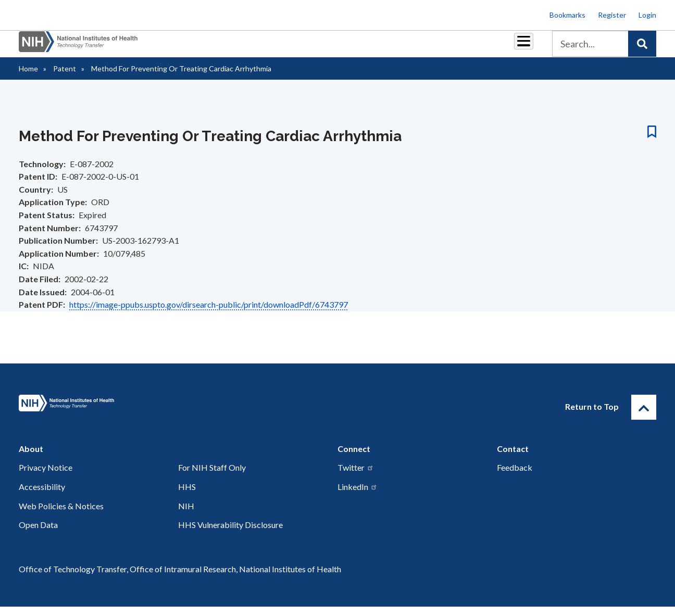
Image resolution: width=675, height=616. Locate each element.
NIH (186, 515)
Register (612, 15)
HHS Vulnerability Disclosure (230, 534)
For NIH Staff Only (212, 477)
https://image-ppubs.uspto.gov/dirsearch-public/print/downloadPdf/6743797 (209, 314)
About (514, 48)
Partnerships (229, 48)
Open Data (38, 534)
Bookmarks (567, 15)
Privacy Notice (46, 477)
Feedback (515, 477)
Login (647, 15)
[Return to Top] (644, 417)
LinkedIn (358, 496)
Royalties (285, 48)
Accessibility (42, 496)
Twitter (356, 477)
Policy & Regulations (451, 48)
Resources (380, 48)
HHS (187, 496)
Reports (332, 48)
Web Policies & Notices (61, 515)
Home (28, 78)
